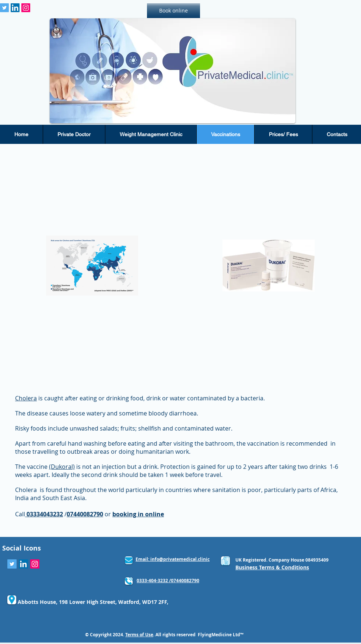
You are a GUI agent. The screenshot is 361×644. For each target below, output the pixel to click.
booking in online (138, 514)
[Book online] (174, 11)
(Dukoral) (62, 467)
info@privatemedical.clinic (180, 559)
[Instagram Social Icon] (26, 8)
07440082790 (85, 514)
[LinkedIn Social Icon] (15, 8)
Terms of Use (139, 635)
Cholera (26, 398)
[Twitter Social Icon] (4, 8)
